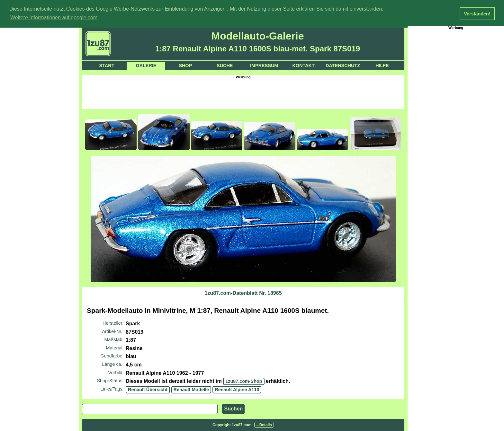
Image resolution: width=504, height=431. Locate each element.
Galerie (146, 66)
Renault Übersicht (148, 390)
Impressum (264, 66)
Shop (185, 66)
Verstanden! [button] (477, 14)
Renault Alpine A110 (237, 390)
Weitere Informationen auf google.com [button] (54, 18)
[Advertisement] (243, 93)
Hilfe (382, 66)
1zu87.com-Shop (244, 381)
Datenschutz (343, 66)
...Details (264, 425)
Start (107, 66)
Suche (225, 66)
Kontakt (303, 66)
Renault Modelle (191, 390)
